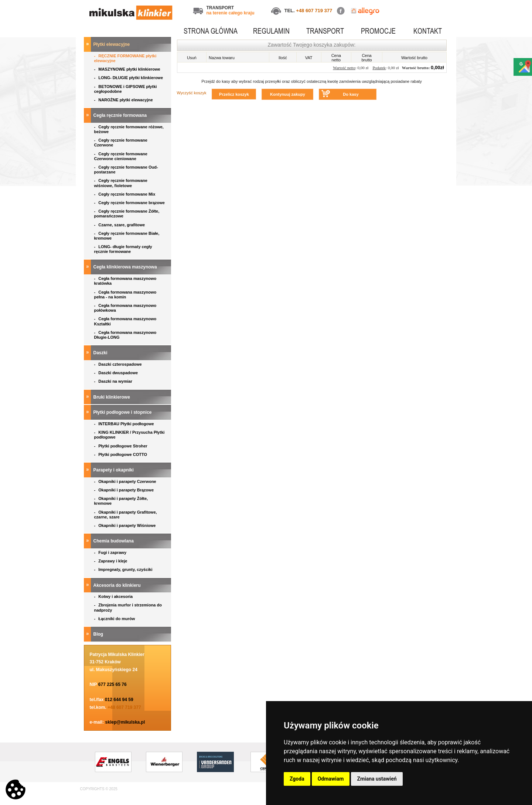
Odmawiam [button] (331, 779)
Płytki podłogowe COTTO (121, 454)
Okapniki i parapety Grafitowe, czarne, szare (126, 515)
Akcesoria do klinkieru (118, 585)
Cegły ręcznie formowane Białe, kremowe (127, 236)
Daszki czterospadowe (119, 364)
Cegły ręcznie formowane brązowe (130, 203)
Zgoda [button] (297, 779)
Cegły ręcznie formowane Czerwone (121, 143)
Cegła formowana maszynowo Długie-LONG (125, 335)
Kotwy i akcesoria (114, 596)
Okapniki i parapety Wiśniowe (126, 525)
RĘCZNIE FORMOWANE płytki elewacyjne (125, 58)
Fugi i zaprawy (111, 552)
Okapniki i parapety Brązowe (125, 490)
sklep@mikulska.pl (125, 722)
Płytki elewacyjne (112, 44)
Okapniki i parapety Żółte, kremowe (121, 501)
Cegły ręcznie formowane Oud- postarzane (126, 170)
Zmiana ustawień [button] (377, 779)
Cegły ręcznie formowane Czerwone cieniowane (121, 156)
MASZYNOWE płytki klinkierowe (128, 69)
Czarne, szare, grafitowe (121, 225)
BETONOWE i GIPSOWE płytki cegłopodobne (126, 89)
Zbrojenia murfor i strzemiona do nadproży (128, 607)
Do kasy (351, 94)
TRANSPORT (325, 31)
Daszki (101, 353)
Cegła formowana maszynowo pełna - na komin (125, 295)
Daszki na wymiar (114, 381)
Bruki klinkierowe (112, 397)
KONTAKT (428, 31)
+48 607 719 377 (314, 11)
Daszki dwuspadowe (117, 373)
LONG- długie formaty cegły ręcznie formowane (123, 249)
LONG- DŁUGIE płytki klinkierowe (130, 78)
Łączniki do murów (115, 619)
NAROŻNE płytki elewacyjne (124, 100)
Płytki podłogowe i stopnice (123, 412)
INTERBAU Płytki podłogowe (125, 424)
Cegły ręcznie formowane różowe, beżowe (129, 129)
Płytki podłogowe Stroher (121, 446)
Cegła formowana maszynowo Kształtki (125, 321)
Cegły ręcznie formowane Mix (126, 194)
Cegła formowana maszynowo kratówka (125, 281)
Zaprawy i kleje (111, 561)
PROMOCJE (378, 31)
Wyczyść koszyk (192, 93)
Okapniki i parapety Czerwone (126, 481)
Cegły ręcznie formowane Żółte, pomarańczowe (127, 214)
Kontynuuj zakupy (288, 94)
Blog (99, 634)
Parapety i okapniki (114, 470)
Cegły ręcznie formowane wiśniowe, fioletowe (121, 183)
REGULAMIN (271, 31)
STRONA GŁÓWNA (211, 31)
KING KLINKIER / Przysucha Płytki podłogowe (129, 435)
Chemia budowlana (114, 541)
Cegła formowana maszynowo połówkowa (125, 308)
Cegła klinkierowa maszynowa (126, 267)
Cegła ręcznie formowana (121, 115)
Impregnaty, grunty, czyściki (124, 569)
